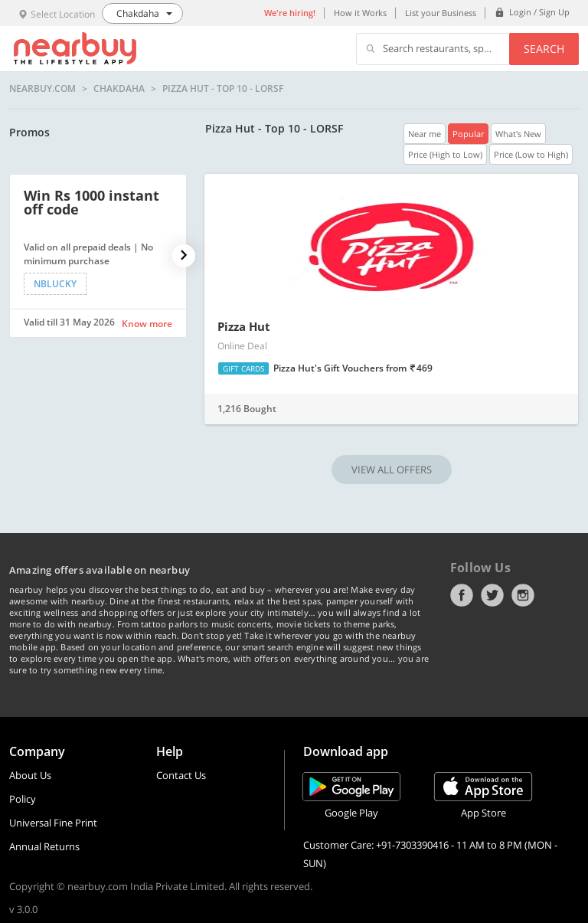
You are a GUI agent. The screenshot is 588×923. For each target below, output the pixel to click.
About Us (30, 775)
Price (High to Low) (445, 154)
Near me (425, 134)
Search (544, 49)
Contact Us (181, 775)
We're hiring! (290, 13)
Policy (23, 799)
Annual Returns (44, 846)
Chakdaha (119, 89)
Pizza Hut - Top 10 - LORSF (223, 89)
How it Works (360, 13)
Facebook (462, 595)
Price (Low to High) (531, 154)
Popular (468, 134)
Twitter (492, 595)
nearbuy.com (42, 89)
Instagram (523, 595)
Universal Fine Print (53, 823)
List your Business (441, 13)
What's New (518, 134)
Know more (147, 324)
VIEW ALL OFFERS (392, 470)
